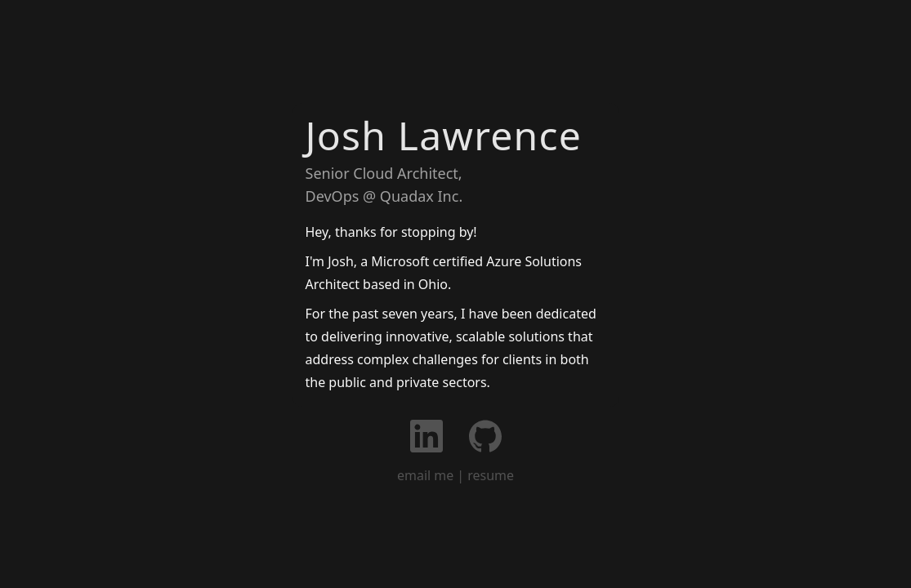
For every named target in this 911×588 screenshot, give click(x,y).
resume (491, 475)
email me (425, 475)
